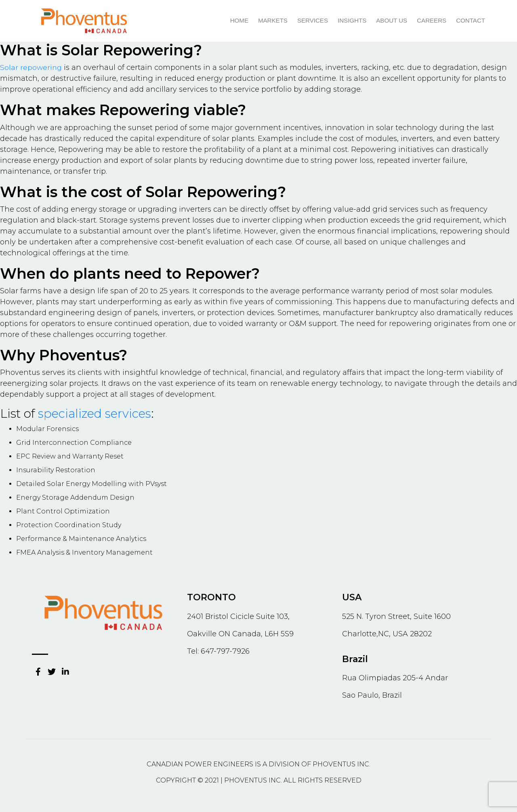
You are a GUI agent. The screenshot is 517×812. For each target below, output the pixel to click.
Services (313, 20)
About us (392, 20)
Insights (353, 20)
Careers (432, 20)
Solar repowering (32, 67)
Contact (471, 20)
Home (241, 20)
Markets (274, 20)
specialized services (95, 413)
